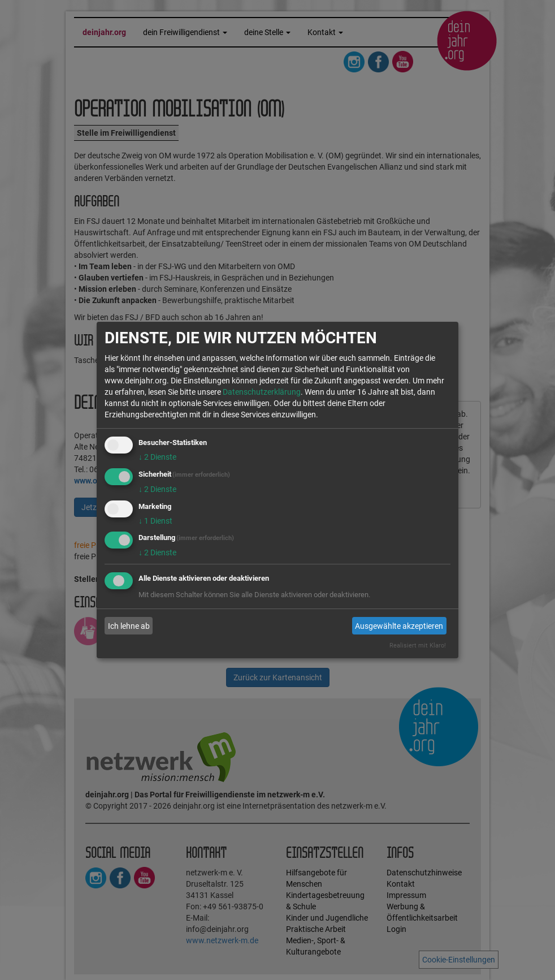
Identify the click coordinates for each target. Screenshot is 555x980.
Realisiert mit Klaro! (418, 646)
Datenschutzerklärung (262, 392)
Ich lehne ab (129, 626)
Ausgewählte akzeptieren (399, 626)
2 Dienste (157, 457)
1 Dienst (155, 521)
